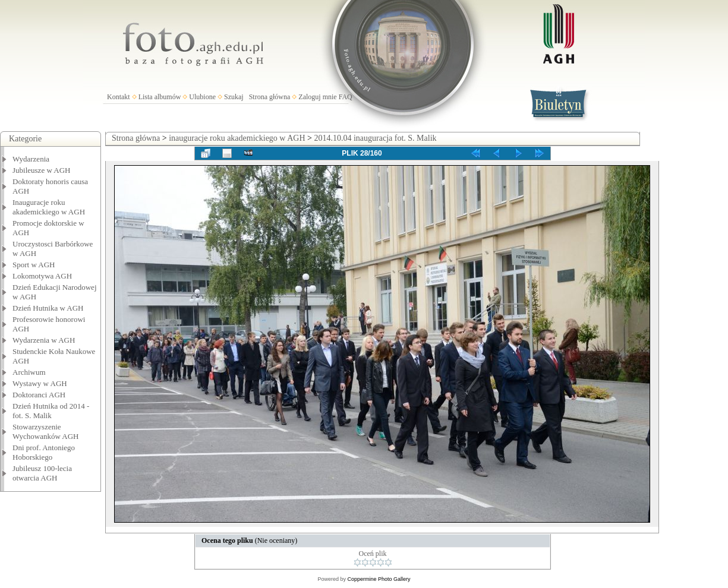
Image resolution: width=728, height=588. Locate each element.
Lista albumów (160, 97)
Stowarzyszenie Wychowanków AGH (46, 431)
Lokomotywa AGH (42, 276)
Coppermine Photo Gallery (379, 579)
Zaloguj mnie (317, 97)
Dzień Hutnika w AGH (48, 308)
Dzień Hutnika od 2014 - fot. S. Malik (51, 411)
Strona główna (270, 97)
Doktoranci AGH (39, 395)
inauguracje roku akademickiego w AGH (237, 138)
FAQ (346, 97)
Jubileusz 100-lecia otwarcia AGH (42, 473)
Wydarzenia (31, 159)
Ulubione (202, 97)
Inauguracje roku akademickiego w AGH (49, 207)
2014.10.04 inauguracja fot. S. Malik (375, 138)
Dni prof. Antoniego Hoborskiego (44, 452)
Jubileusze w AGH (42, 170)
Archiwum (29, 372)
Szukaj (234, 97)
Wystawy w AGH (40, 383)
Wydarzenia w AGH (44, 340)
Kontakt (119, 97)
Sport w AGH (34, 265)
